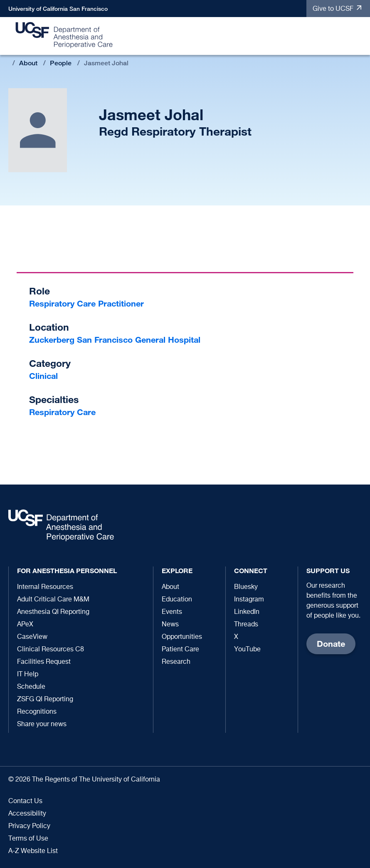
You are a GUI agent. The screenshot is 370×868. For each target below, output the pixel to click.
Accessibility (27, 814)
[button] (360, 36)
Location (49, 327)
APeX (25, 625)
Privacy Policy (29, 826)
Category (50, 363)
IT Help (28, 675)
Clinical (43, 376)
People (61, 63)
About (28, 63)
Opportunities (182, 637)
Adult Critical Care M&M (53, 600)
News (170, 625)
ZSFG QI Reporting (45, 700)
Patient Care (180, 650)
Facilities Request (44, 662)
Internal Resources (45, 587)
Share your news (42, 725)
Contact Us (25, 801)
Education (177, 600)
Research (176, 662)
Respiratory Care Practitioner (86, 303)
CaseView (32, 637)
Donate (331, 644)
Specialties (54, 399)
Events (172, 612)
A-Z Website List (33, 851)
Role (39, 291)
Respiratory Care (62, 412)
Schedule (31, 687)
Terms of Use (28, 839)
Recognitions (37, 712)
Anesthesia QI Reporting (53, 612)
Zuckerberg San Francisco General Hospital (115, 340)
